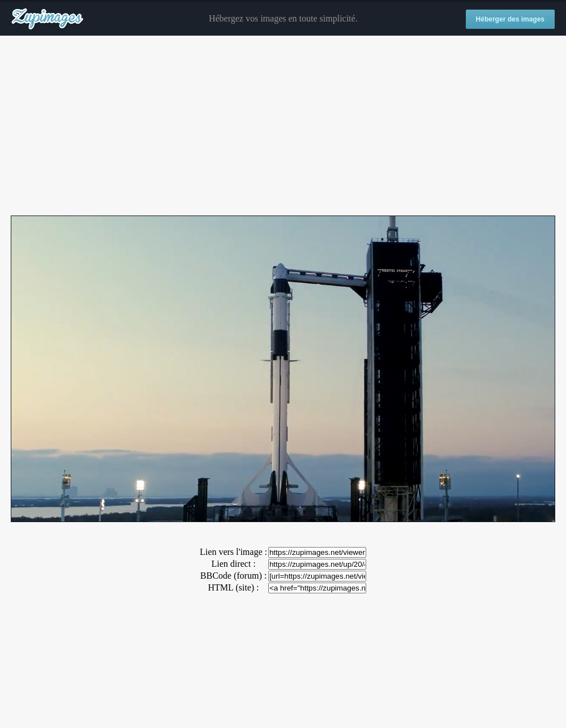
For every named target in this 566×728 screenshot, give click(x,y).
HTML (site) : (233, 587)
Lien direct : (233, 564)
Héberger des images (510, 19)
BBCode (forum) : (233, 576)
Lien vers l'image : (233, 552)
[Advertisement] (283, 126)
